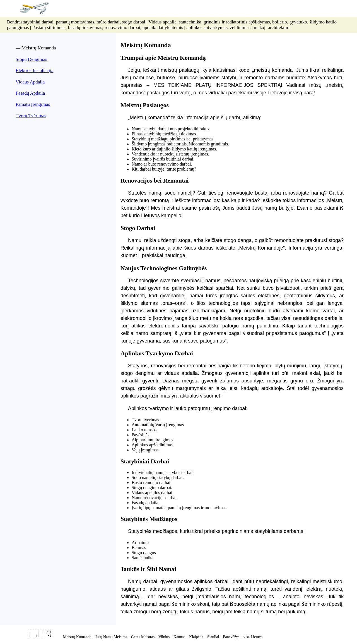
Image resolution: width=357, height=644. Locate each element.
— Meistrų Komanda (36, 48)
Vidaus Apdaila (30, 82)
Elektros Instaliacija (34, 70)
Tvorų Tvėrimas (31, 116)
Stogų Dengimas (31, 59)
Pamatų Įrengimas (33, 104)
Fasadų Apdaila (30, 93)
